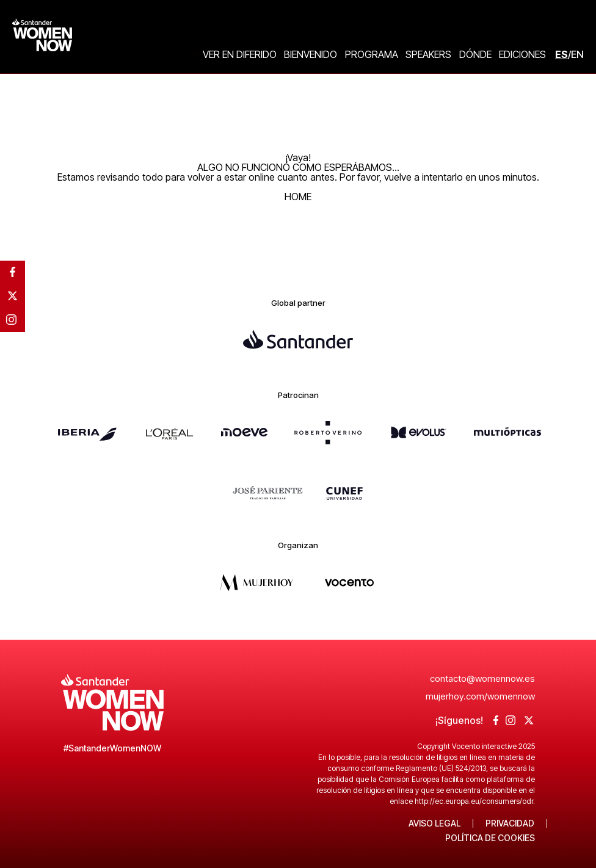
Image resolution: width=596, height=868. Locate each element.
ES (561, 54)
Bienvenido (311, 54)
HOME (298, 197)
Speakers (428, 54)
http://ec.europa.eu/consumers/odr (474, 801)
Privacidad (510, 823)
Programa (372, 54)
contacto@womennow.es (482, 678)
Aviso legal (434, 823)
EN (577, 54)
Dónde (475, 54)
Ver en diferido (240, 54)
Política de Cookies (490, 838)
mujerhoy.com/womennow (480, 696)
